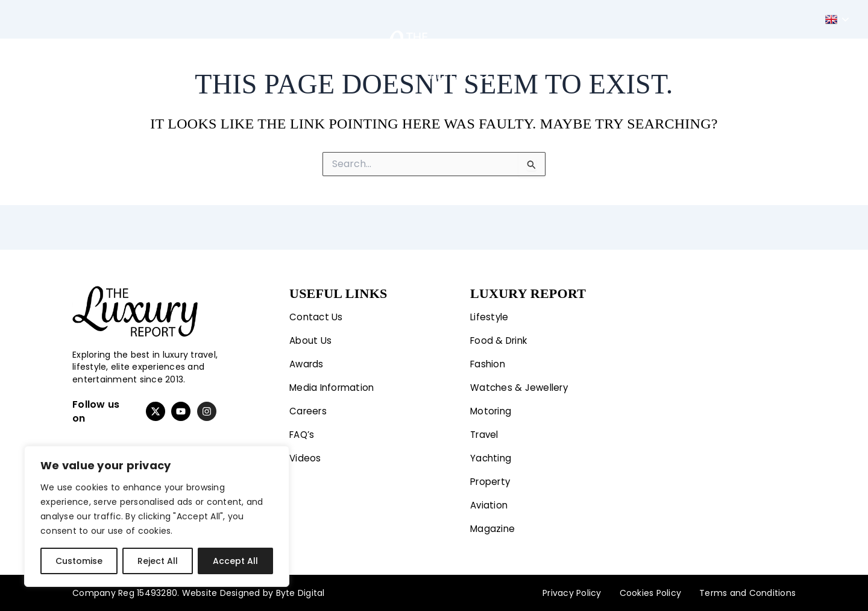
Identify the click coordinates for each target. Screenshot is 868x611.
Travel (320, 54)
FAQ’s (303, 432)
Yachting (538, 54)
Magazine (724, 54)
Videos (306, 456)
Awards (308, 360)
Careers (309, 408)
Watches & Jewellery (522, 384)
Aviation (662, 54)
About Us (311, 336)
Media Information (334, 384)
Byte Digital (300, 593)
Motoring (261, 54)
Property (601, 54)
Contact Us (317, 312)
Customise (79, 561)
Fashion (192, 54)
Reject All (158, 561)
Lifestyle (121, 54)
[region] (157, 516)
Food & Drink (501, 336)
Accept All (235, 561)
